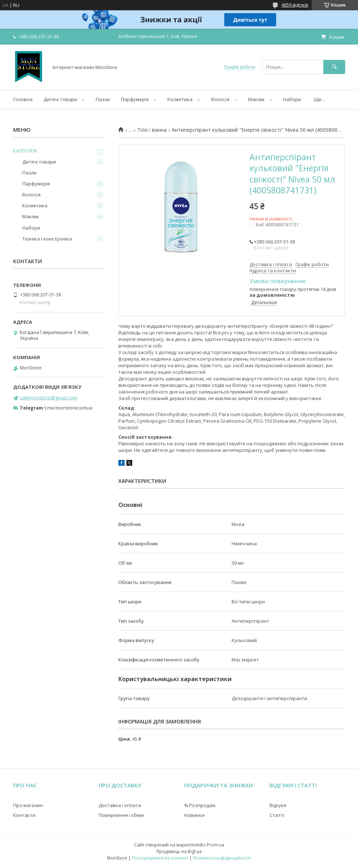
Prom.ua (216, 845)
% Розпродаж (200, 805)
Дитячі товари (60, 99)
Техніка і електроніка (47, 239)
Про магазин (28, 805)
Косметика (180, 99)
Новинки (194, 815)
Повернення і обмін (121, 815)
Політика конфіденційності (222, 858)
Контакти (24, 815)
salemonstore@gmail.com (48, 397)
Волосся (220, 99)
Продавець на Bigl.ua (179, 851)
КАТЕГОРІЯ (25, 151)
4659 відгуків (295, 5)
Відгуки (278, 805)
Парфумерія (135, 99)
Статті (277, 815)
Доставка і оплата (120, 805)
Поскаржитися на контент (160, 858)
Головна (23, 99)
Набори (292, 99)
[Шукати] (334, 67)
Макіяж (256, 99)
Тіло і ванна (152, 130)
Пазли (103, 99)
